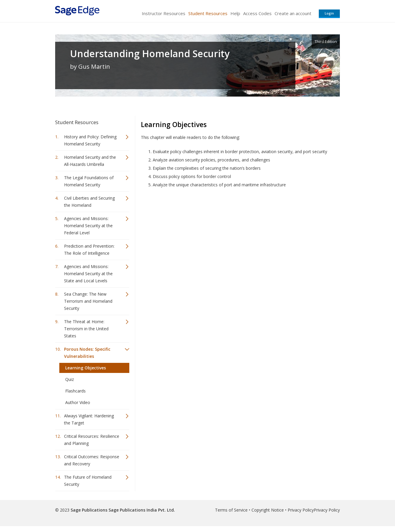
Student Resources (208, 13)
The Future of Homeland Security (88, 481)
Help (235, 13)
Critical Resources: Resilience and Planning (92, 440)
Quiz (70, 379)
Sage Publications (89, 510)
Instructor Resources (164, 13)
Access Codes (257, 13)
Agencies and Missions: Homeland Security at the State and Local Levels (88, 274)
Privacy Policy (301, 510)
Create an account (293, 13)
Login (329, 13)
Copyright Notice (268, 510)
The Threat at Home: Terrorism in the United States (86, 329)
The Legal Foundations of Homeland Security (89, 181)
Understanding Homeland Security (150, 54)
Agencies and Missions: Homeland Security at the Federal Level (88, 226)
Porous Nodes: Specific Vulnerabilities (87, 353)
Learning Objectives (86, 368)
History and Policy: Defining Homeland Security (90, 140)
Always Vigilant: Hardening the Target (89, 419)
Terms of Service (231, 510)
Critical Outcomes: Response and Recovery (92, 460)
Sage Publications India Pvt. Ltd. (141, 510)
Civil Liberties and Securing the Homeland (89, 202)
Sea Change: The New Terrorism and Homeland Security (88, 301)
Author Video (78, 402)
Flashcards (75, 391)
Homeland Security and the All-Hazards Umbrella (90, 161)
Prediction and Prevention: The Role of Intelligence (89, 250)
